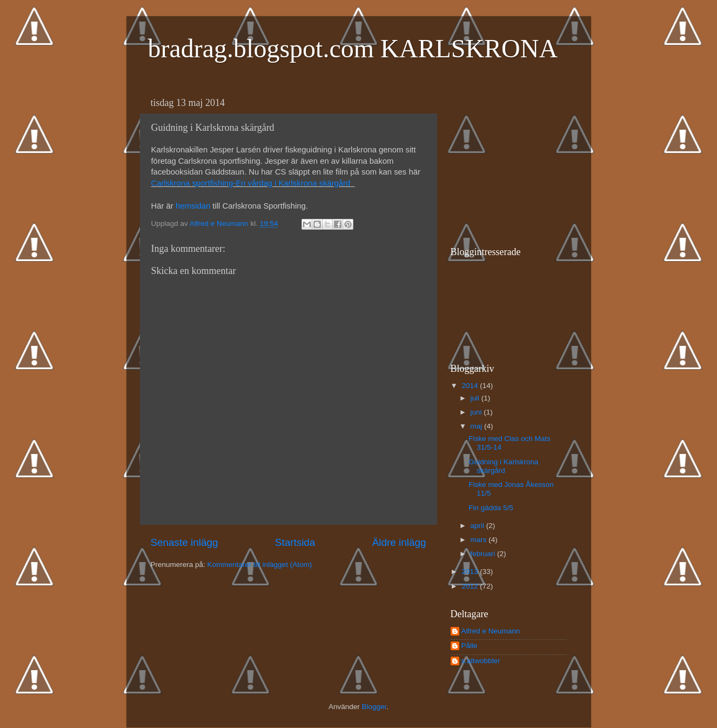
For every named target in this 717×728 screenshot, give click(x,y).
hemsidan (193, 206)
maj (478, 426)
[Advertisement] (518, 160)
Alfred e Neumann (491, 631)
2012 (471, 586)
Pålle (470, 646)
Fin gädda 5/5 (491, 508)
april (478, 526)
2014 (471, 386)
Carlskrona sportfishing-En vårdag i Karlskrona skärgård (251, 183)
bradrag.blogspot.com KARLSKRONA (353, 48)
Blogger (374, 707)
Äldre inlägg (399, 542)
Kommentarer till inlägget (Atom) (260, 565)
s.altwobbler (481, 661)
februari (484, 554)
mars (480, 540)
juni (477, 412)
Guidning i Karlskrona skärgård (503, 466)
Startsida (295, 542)
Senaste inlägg (185, 542)
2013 (471, 572)
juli (476, 398)
